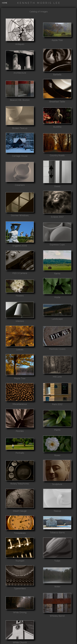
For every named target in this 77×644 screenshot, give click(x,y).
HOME (5, 3)
